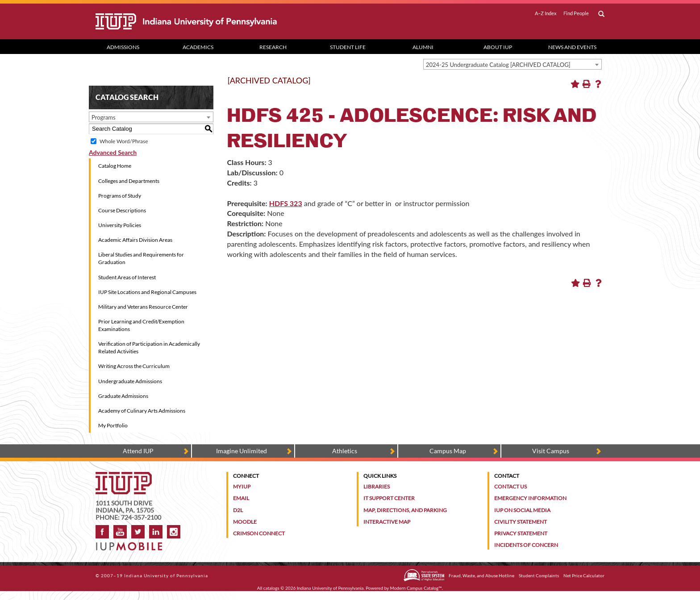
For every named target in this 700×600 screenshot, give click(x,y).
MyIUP (242, 486)
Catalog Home (115, 166)
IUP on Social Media (522, 510)
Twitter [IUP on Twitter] (138, 532)
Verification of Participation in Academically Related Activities (149, 348)
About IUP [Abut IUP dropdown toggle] (498, 47)
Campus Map (448, 451)
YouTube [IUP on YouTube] (120, 532)
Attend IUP (138, 451)
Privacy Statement (521, 533)
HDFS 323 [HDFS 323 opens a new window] (286, 203)
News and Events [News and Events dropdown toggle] (572, 47)
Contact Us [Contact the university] (510, 486)
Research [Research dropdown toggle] (273, 47)
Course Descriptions (122, 210)
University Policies (120, 225)
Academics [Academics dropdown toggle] (198, 47)
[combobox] (512, 64)
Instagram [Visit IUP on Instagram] (174, 532)
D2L (238, 510)
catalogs (271, 588)
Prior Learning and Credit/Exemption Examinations (141, 325)
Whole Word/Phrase (124, 141)
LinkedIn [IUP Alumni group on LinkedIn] (156, 532)
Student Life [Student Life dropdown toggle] (348, 47)
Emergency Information (530, 498)
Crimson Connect (259, 533)
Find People (576, 13)
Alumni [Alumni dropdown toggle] (423, 47)
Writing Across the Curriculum (134, 366)
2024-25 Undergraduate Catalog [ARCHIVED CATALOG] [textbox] (498, 65)
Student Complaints (539, 575)
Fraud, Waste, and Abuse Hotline (481, 575)
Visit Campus (551, 451)
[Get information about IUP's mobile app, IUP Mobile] (132, 544)
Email (241, 498)
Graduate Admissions (123, 396)
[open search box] (601, 14)
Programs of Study (120, 196)
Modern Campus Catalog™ (416, 588)
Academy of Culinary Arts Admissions (142, 411)
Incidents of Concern (526, 545)
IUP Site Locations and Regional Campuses (147, 292)
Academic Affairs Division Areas (135, 240)
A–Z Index (546, 13)
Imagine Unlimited (242, 451)
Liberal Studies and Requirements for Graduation (141, 258)
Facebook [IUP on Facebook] (102, 532)
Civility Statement (521, 522)
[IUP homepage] (124, 476)
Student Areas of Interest (127, 277)
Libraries (377, 486)
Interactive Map (387, 522)
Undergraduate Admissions (130, 381)
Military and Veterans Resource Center (143, 307)
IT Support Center (389, 498)
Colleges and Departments (129, 181)
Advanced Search (113, 152)
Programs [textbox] (104, 117)
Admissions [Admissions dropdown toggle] (123, 47)
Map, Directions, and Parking (405, 510)
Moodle (245, 522)
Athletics (345, 451)
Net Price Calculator (584, 575)
